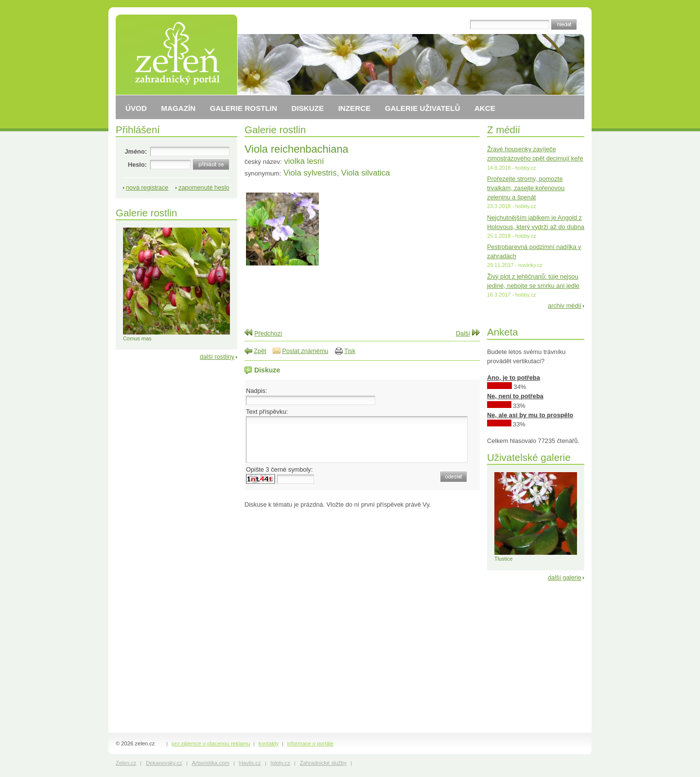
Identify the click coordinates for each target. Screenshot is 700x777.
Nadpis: (256, 391)
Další (463, 333)
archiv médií (565, 306)
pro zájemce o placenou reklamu (211, 743)
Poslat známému (305, 351)
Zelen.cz (126, 763)
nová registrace (147, 187)
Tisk (350, 351)
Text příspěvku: (267, 412)
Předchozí (268, 333)
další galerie (565, 577)
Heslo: (137, 165)
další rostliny (217, 357)
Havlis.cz (250, 763)
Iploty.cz (280, 763)
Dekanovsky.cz (164, 763)
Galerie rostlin (275, 130)
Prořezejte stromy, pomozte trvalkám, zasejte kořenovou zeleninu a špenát (526, 188)
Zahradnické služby (323, 763)
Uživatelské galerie (529, 457)
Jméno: (136, 151)
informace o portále (311, 743)
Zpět (260, 351)
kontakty (269, 743)
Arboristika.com (211, 763)
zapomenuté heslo (204, 187)
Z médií (504, 130)
